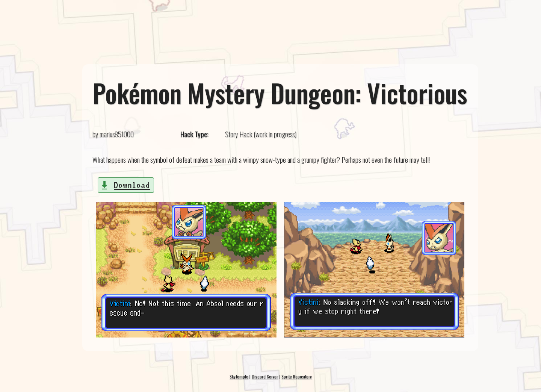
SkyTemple (239, 376)
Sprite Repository (297, 376)
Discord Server (265, 376)
